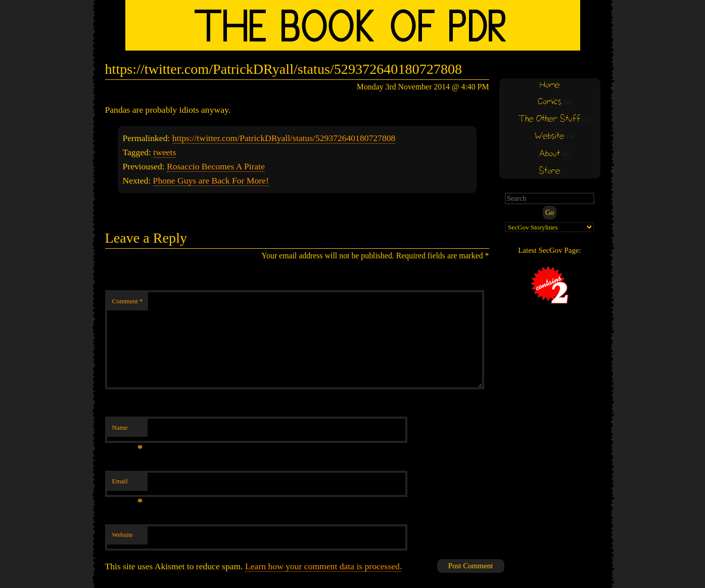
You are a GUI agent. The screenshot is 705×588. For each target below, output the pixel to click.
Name (128, 431)
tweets (164, 152)
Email (128, 484)
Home (550, 85)
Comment (128, 301)
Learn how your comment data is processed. (323, 566)
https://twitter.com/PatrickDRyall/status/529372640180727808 (284, 138)
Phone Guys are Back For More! (211, 180)
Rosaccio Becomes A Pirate (216, 166)
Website (123, 535)
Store (550, 171)
